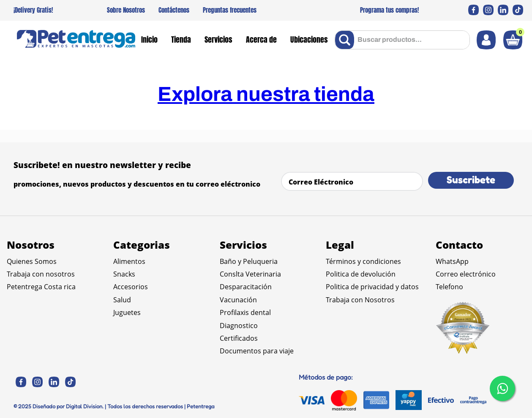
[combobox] (402, 40)
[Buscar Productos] (346, 40)
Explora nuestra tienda (266, 94)
